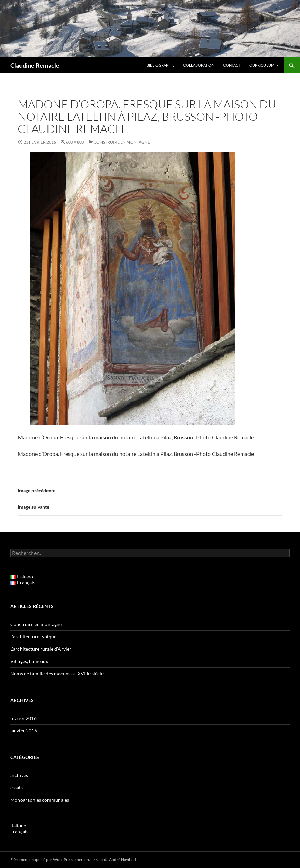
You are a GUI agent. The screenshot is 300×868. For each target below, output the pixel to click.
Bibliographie (160, 65)
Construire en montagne (122, 142)
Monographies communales (40, 800)
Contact (232, 65)
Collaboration (199, 65)
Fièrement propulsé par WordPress (42, 860)
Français (19, 832)
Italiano (18, 825)
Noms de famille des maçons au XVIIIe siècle (57, 673)
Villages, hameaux (29, 661)
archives (19, 775)
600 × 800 (75, 142)
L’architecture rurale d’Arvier (41, 649)
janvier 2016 (24, 730)
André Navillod (122, 860)
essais (16, 788)
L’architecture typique (33, 636)
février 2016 (23, 718)
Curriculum (262, 65)
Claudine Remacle (35, 65)
